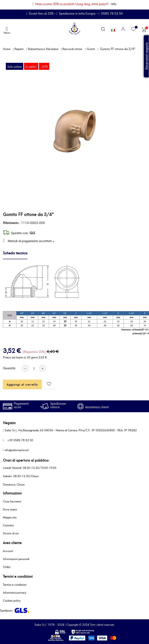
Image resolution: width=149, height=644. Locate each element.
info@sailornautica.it (17, 450)
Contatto (8, 525)
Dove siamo (10, 509)
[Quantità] (34, 368)
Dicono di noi (11, 533)
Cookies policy (12, 600)
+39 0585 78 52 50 (20, 440)
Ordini (7, 567)
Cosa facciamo (12, 501)
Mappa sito (10, 517)
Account (8, 551)
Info (114, 4)
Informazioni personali (16, 559)
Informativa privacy (15, 592)
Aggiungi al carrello (22, 384)
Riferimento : (12, 223)
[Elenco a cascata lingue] (113, 29)
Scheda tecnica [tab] (15, 253)
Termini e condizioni (15, 584)
